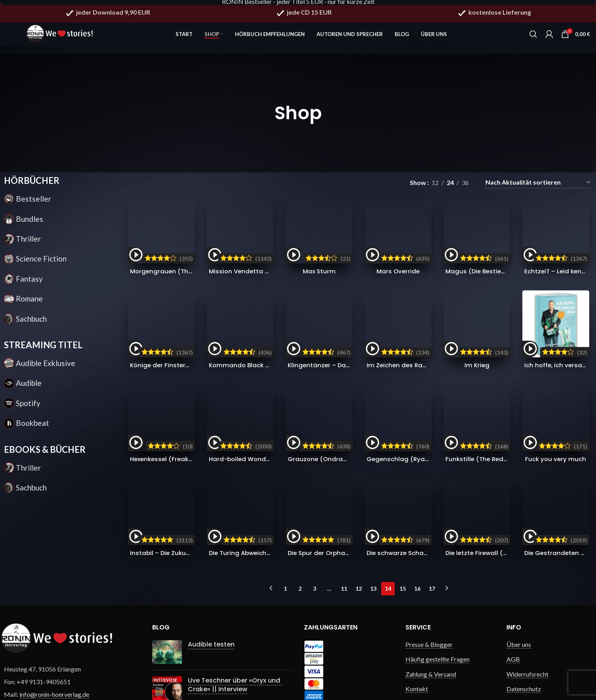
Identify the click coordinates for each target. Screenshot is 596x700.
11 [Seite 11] (344, 551)
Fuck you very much (558, 426)
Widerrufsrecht (527, 636)
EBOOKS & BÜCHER (45, 455)
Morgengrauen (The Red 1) (170, 237)
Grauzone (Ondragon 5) (326, 426)
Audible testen (205, 607)
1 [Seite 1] (285, 551)
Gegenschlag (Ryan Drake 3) (413, 426)
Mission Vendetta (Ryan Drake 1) (259, 237)
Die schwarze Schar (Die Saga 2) (419, 521)
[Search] (533, 36)
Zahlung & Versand (431, 636)
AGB (513, 622)
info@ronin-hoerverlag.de (54, 657)
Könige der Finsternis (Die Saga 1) (181, 290)
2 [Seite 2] (300, 551)
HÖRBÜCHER (32, 186)
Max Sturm (319, 228)
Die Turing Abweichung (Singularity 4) (267, 521)
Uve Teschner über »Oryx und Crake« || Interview (229, 642)
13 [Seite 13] (373, 551)
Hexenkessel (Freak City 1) (169, 426)
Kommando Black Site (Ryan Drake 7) (267, 290)
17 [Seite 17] (432, 551)
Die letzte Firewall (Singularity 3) (498, 521)
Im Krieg (478, 281)
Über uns (519, 607)
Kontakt (417, 651)
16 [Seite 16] (417, 551)
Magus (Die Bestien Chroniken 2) (499, 237)
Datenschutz (524, 651)
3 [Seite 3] (315, 551)
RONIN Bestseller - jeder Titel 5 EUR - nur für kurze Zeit (298, 5)
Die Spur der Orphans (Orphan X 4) (343, 521)
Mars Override (398, 228)
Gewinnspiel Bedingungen (440, 666)
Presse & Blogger (429, 607)
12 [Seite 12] (359, 551)
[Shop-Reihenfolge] (538, 188)
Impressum (521, 666)
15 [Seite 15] (403, 551)
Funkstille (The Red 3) (481, 426)
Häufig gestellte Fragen (437, 622)
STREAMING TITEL (43, 351)
